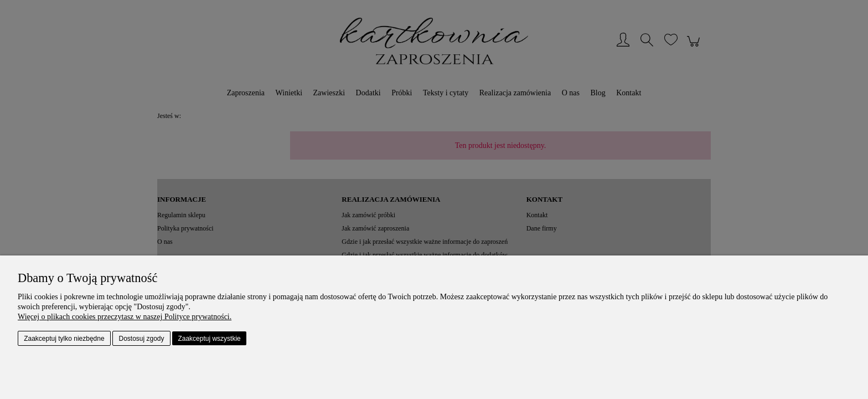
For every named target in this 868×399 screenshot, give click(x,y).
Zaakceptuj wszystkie (209, 339)
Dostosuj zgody (142, 339)
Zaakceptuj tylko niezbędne (64, 339)
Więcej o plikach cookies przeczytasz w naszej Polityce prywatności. (125, 317)
